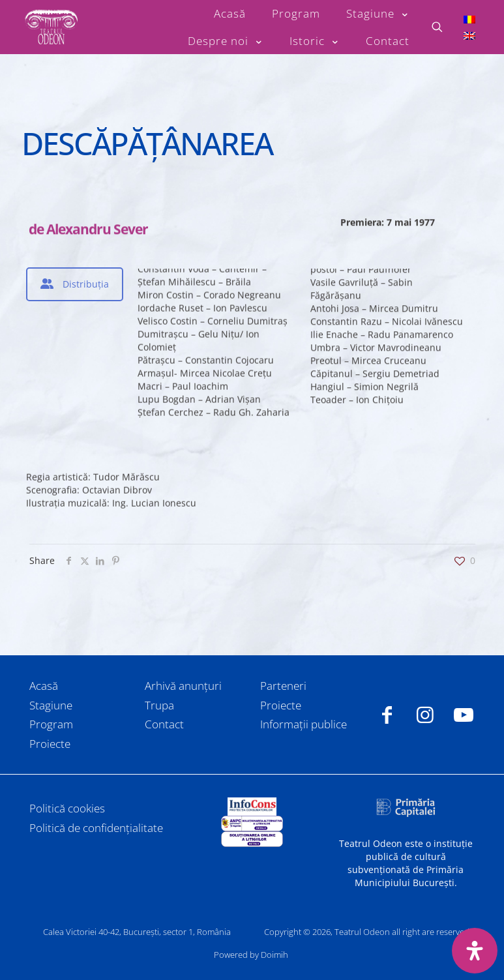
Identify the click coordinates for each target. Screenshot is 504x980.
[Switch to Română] (469, 19)
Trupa (159, 705)
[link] (252, 807)
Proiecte (50, 744)
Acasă (44, 686)
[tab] (75, 284)
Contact (164, 724)
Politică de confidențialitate (96, 828)
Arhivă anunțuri (183, 686)
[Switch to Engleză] (469, 36)
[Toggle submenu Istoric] (315, 41)
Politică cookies (67, 808)
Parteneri (283, 686)
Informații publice (304, 724)
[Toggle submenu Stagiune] (378, 14)
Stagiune (51, 705)
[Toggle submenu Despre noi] (226, 41)
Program (51, 724)
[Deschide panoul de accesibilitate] (475, 951)
